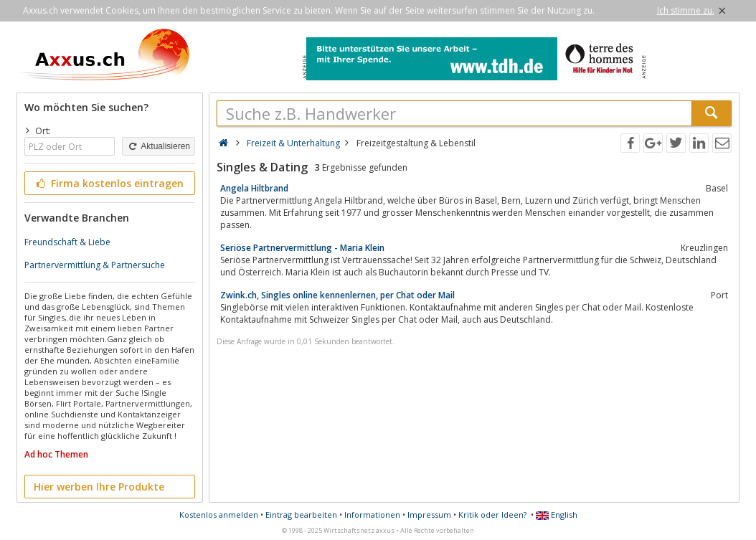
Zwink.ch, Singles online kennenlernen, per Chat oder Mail (337, 295)
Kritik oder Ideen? (492, 515)
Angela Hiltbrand (254, 188)
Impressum (429, 515)
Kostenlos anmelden (219, 515)
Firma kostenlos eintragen (109, 183)
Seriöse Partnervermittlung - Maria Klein (302, 248)
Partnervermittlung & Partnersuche (95, 265)
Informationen (372, 515)
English (557, 515)
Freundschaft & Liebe (67, 242)
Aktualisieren (159, 146)
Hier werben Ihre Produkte (99, 487)
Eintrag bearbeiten (301, 515)
